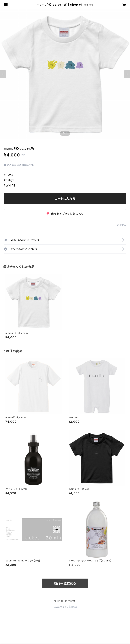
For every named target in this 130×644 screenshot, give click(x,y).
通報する (121, 225)
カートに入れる (65, 199)
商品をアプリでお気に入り (65, 214)
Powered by (65, 607)
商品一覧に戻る (65, 583)
